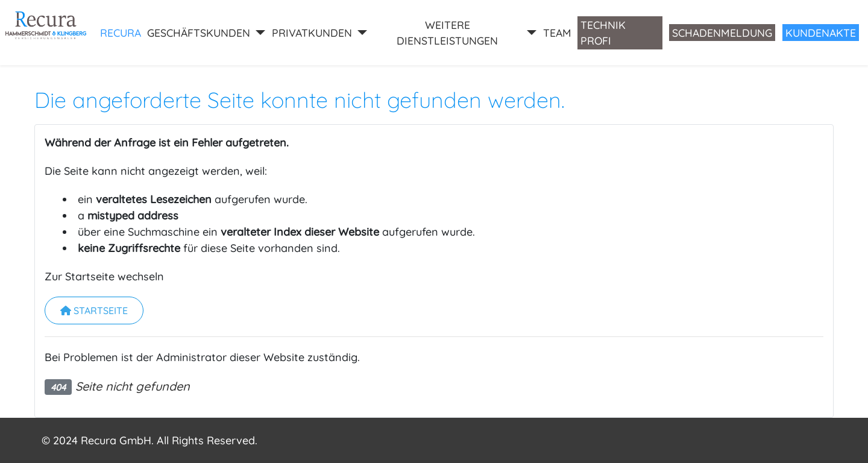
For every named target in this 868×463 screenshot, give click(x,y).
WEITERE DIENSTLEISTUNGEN (447, 33)
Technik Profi (603, 33)
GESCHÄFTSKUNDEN (199, 33)
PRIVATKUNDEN (312, 33)
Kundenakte (821, 33)
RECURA (121, 33)
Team (557, 33)
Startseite (94, 310)
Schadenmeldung (722, 33)
